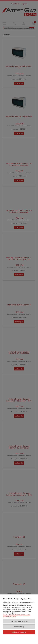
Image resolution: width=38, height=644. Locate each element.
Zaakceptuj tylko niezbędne (19, 621)
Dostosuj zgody (19, 627)
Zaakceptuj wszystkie (19, 632)
